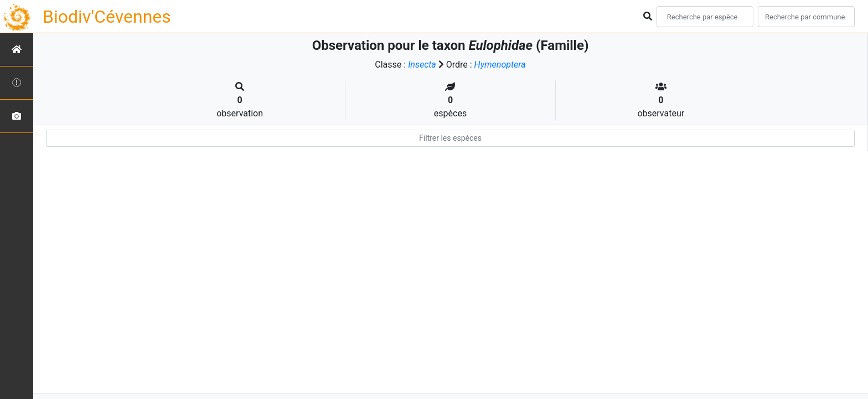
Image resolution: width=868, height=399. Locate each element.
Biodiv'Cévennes (107, 17)
